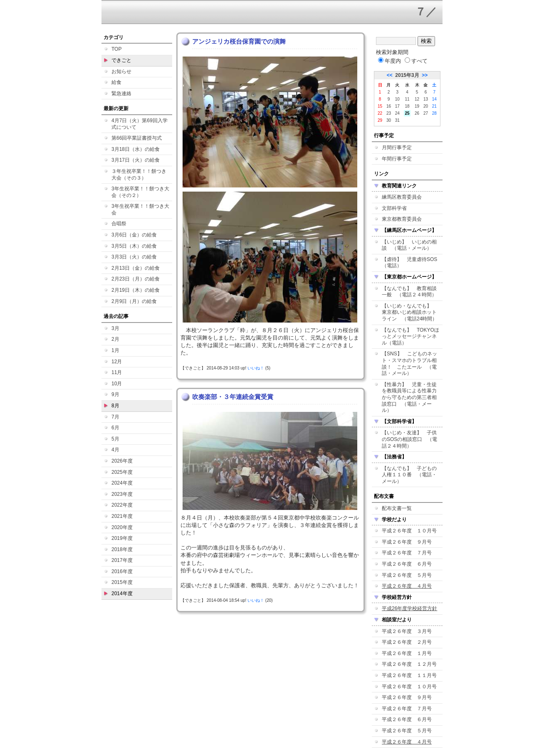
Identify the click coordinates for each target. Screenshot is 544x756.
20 (426, 106)
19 (417, 106)
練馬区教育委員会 (402, 197)
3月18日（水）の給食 (136, 149)
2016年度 (122, 571)
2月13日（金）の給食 (136, 268)
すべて (416, 61)
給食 (116, 82)
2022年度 (122, 505)
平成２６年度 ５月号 (407, 575)
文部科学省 (394, 208)
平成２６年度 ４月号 (407, 586)
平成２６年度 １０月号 (409, 531)
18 (407, 106)
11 (407, 99)
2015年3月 (407, 75)
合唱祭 (119, 224)
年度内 (389, 61)
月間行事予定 (397, 148)
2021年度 (122, 516)
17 (397, 106)
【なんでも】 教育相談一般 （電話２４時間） (409, 292)
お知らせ (121, 71)
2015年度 (122, 582)
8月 (115, 406)
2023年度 (122, 494)
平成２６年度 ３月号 (407, 631)
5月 (115, 439)
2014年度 (122, 593)
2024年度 (122, 483)
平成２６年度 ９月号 (407, 542)
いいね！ (256, 368)
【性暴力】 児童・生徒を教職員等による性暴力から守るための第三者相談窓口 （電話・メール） (409, 397)
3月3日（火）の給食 (134, 257)
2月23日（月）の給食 (136, 279)
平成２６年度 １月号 (407, 653)
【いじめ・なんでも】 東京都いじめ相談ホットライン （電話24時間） (409, 312)
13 (426, 99)
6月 (115, 428)
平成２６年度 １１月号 (409, 675)
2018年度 (122, 549)
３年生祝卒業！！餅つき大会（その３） (139, 175)
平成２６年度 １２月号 (409, 664)
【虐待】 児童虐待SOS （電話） (412, 263)
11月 (117, 372)
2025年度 (122, 472)
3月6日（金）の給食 (134, 235)
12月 (117, 362)
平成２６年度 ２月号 (407, 642)
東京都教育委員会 (402, 219)
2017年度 (122, 560)
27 (426, 113)
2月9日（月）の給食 (134, 301)
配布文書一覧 (397, 508)
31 (397, 120)
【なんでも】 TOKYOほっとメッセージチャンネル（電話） (410, 336)
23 (389, 113)
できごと (121, 60)
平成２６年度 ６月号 (407, 564)
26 (417, 113)
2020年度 (122, 527)
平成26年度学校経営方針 (409, 608)
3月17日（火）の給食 (136, 160)
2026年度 (122, 461)
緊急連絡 (121, 94)
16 (389, 106)
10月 (117, 384)
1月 (115, 350)
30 (389, 120)
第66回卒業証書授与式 (137, 138)
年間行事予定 (397, 159)
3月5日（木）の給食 (134, 246)
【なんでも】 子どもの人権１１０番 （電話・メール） (409, 475)
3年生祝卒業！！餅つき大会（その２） (140, 192)
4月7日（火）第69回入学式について (140, 124)
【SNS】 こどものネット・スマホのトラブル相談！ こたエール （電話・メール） (409, 363)
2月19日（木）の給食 (136, 290)
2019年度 (122, 538)
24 (397, 113)
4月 (115, 450)
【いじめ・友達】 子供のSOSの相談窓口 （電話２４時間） (409, 439)
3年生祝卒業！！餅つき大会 (140, 209)
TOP (116, 49)
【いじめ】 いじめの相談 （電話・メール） (409, 245)
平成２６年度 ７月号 (407, 553)
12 (417, 99)
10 (397, 99)
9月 (115, 394)
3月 (115, 328)
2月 (115, 339)
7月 (115, 417)
